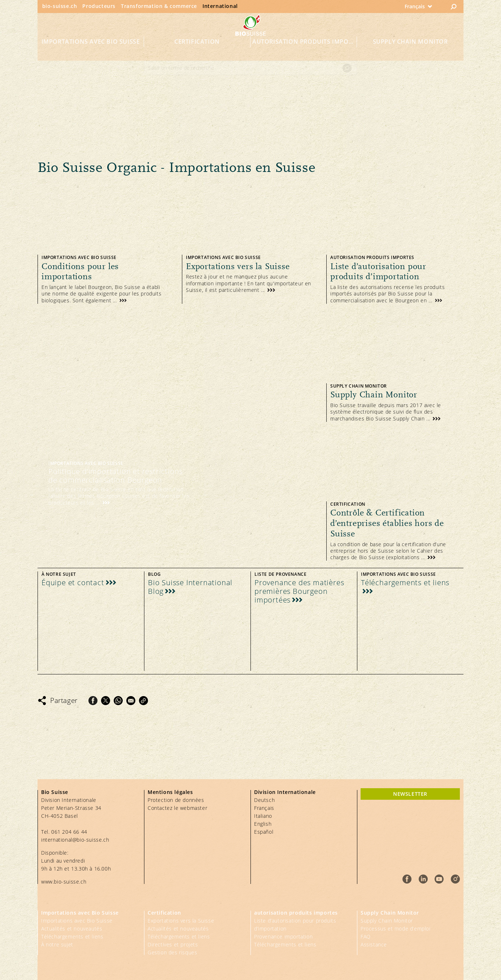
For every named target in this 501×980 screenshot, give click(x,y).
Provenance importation (283, 936)
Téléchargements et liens (72, 936)
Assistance (374, 944)
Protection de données (176, 800)
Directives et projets (173, 944)
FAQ (366, 936)
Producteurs (99, 6)
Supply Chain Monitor (410, 51)
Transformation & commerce (159, 6)
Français (264, 808)
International (220, 6)
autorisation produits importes (305, 51)
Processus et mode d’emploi (396, 929)
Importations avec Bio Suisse (91, 51)
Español (264, 832)
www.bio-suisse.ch (64, 882)
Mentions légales (170, 792)
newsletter (410, 794)
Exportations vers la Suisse (181, 921)
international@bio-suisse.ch (75, 840)
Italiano (263, 816)
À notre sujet (57, 944)
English (263, 824)
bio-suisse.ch (60, 6)
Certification (197, 51)
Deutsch (264, 800)
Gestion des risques (172, 952)
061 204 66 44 (69, 832)
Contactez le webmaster (177, 808)
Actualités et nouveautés (72, 929)
